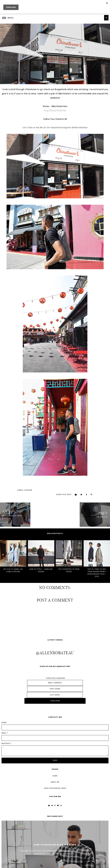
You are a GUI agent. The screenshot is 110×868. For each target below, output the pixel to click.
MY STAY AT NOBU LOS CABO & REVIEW (13, 564)
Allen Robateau (16, 865)
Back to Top (103, 865)
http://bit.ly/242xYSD (55, 111)
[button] (8, 18)
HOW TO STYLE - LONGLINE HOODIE (41, 564)
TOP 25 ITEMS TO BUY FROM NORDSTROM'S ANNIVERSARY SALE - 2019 (97, 566)
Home (55, 751)
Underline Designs (42, 865)
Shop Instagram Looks (55, 764)
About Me (55, 757)
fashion (12, 489)
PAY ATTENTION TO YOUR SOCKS (69, 564)
